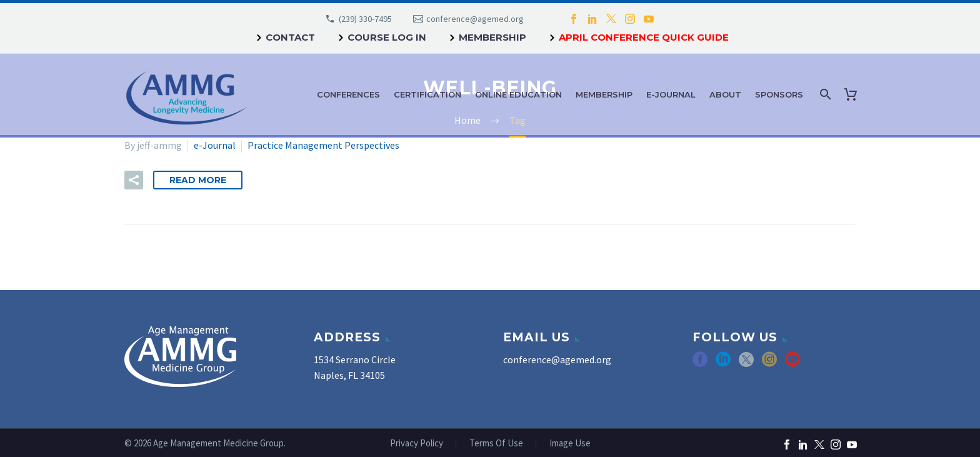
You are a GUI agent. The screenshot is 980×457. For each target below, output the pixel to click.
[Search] (824, 94)
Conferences (348, 94)
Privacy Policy (417, 444)
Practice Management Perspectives (323, 145)
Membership (492, 37)
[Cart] (853, 94)
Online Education (518, 94)
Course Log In (387, 37)
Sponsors (779, 94)
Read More (198, 180)
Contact (290, 37)
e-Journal (671, 94)
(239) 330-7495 (365, 19)
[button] (134, 180)
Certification (427, 94)
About (725, 94)
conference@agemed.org (475, 19)
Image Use (570, 444)
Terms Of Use (496, 444)
